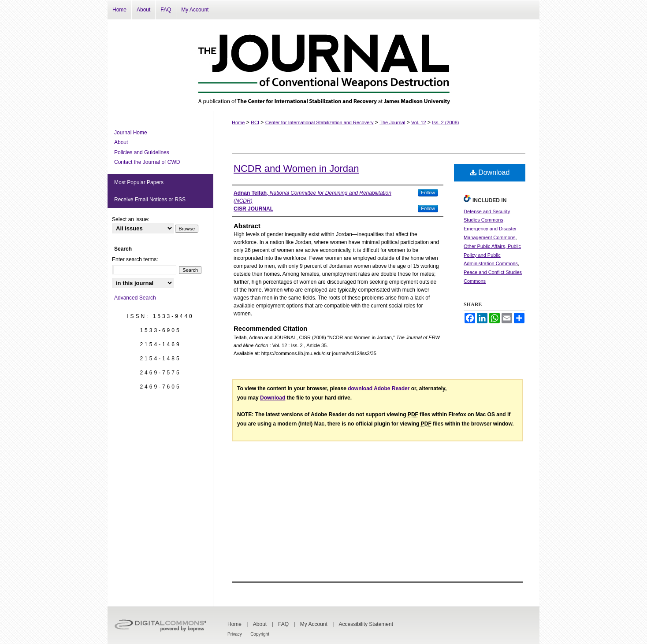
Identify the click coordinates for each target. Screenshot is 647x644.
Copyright (260, 634)
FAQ (283, 624)
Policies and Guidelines (142, 152)
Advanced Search (135, 298)
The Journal (392, 122)
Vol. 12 (419, 122)
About (121, 142)
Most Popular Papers (139, 182)
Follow (428, 192)
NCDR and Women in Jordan (296, 168)
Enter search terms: (135, 259)
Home (238, 122)
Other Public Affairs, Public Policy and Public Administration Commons (492, 255)
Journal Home (131, 133)
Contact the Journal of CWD (147, 162)
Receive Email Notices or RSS (150, 200)
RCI (255, 122)
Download (490, 172)
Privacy (235, 634)
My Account (314, 624)
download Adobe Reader (379, 389)
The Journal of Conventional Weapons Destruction (323, 65)
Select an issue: (131, 219)
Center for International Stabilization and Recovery (320, 122)
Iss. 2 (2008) (445, 122)
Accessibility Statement (366, 624)
